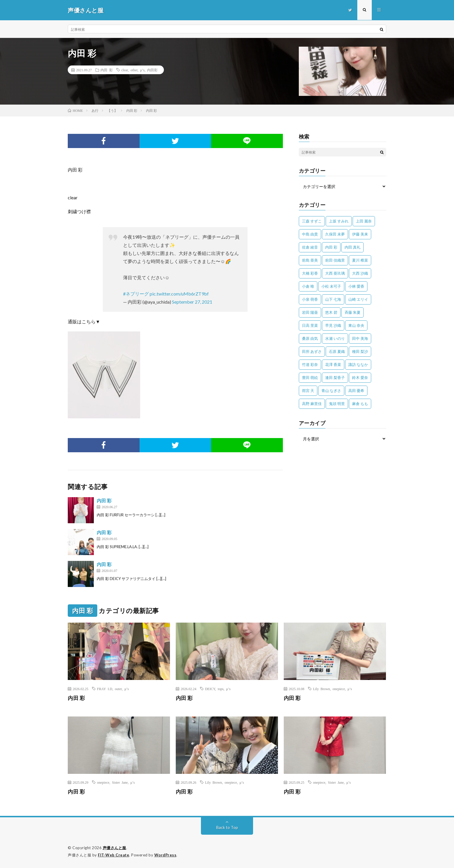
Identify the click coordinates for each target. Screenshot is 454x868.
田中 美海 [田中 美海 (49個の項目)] (360, 338)
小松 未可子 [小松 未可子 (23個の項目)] (331, 286)
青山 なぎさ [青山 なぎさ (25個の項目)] (331, 391)
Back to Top (227, 827)
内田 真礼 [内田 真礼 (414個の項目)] (353, 247)
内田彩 (152, 70)
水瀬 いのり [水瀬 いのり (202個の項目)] (335, 338)
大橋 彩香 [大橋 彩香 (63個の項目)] (310, 273)
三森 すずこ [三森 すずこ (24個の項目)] (312, 221)
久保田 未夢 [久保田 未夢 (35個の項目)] (335, 234)
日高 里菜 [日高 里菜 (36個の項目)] (310, 325)
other (134, 70)
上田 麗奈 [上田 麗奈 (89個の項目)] (364, 221)
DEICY (210, 689)
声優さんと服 (115, 848)
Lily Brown (322, 689)
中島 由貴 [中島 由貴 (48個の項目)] (310, 234)
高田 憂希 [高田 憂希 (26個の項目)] (356, 391)
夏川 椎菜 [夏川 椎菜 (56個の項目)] (360, 260)
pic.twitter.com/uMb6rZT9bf (179, 294)
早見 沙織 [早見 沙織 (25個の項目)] (333, 325)
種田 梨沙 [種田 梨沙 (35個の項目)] (360, 351)
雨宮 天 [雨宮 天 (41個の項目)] (308, 391)
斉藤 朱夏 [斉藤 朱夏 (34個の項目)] (353, 312)
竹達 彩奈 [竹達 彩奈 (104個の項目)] (310, 364)
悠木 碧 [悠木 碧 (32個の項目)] (331, 312)
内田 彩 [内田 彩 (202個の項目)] (331, 247)
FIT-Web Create (113, 855)
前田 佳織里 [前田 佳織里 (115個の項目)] (335, 260)
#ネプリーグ (136, 294)
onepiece (339, 689)
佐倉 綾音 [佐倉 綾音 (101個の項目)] (310, 247)
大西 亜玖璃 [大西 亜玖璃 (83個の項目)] (335, 273)
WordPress (165, 855)
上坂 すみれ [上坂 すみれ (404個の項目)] (339, 221)
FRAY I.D (105, 689)
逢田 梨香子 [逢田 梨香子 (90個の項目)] (335, 378)
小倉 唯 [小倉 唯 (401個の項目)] (308, 286)
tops (221, 689)
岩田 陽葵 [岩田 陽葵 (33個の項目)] (310, 312)
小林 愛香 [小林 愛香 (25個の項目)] (356, 286)
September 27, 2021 (192, 302)
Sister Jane (120, 782)
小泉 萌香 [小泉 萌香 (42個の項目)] (310, 299)
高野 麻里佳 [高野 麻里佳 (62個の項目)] (312, 404)
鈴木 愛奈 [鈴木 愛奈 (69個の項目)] (360, 378)
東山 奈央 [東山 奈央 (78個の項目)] (356, 325)
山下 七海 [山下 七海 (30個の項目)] (333, 299)
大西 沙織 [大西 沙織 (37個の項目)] (360, 273)
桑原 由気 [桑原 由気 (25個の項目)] (310, 338)
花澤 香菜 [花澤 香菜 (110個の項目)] (333, 364)
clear (125, 70)
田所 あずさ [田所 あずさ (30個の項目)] (312, 351)
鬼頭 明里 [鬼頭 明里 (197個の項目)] (337, 404)
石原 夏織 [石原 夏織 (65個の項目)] (337, 351)
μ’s (142, 70)
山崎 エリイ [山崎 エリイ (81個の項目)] (358, 299)
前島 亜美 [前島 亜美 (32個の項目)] (310, 260)
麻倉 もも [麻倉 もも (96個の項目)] (360, 404)
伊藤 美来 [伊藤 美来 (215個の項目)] (360, 234)
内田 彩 (107, 70)
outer (118, 689)
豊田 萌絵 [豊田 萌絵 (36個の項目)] (310, 378)
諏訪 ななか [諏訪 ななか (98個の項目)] (358, 364)
